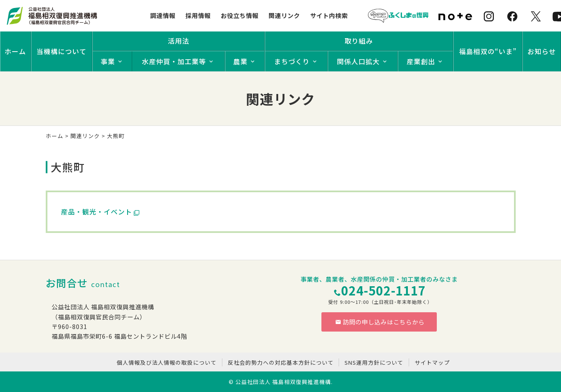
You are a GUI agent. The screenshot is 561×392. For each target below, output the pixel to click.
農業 (240, 61)
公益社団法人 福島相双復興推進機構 (283, 382)
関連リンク (284, 15)
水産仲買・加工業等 (174, 61)
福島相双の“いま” (488, 51)
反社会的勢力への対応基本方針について (281, 362)
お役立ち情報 (240, 15)
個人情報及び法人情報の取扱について (167, 362)
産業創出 (421, 61)
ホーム (15, 51)
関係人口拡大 (358, 61)
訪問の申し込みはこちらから (380, 322)
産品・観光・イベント (97, 212)
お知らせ (542, 51)
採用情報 (198, 15)
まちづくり (292, 61)
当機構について (61, 51)
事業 (108, 61)
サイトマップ (432, 362)
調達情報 (163, 15)
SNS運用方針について (374, 362)
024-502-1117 (384, 290)
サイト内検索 (329, 15)
